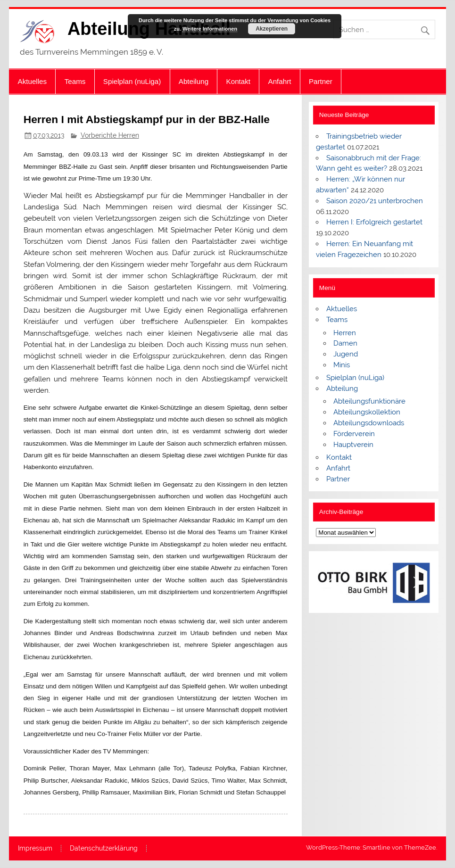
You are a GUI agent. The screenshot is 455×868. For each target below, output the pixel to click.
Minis (342, 365)
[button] (331, 582)
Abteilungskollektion (367, 412)
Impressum (35, 849)
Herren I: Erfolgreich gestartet (374, 222)
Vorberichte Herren (110, 135)
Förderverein (354, 434)
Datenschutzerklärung (104, 849)
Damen (345, 343)
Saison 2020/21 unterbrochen (375, 201)
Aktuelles (33, 81)
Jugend (346, 354)
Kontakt (239, 81)
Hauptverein (353, 445)
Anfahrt (280, 81)
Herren (345, 333)
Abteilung (194, 81)
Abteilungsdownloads (369, 423)
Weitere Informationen (210, 29)
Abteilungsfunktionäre (369, 401)
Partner (321, 81)
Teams (75, 81)
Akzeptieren (272, 29)
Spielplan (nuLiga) (132, 81)
